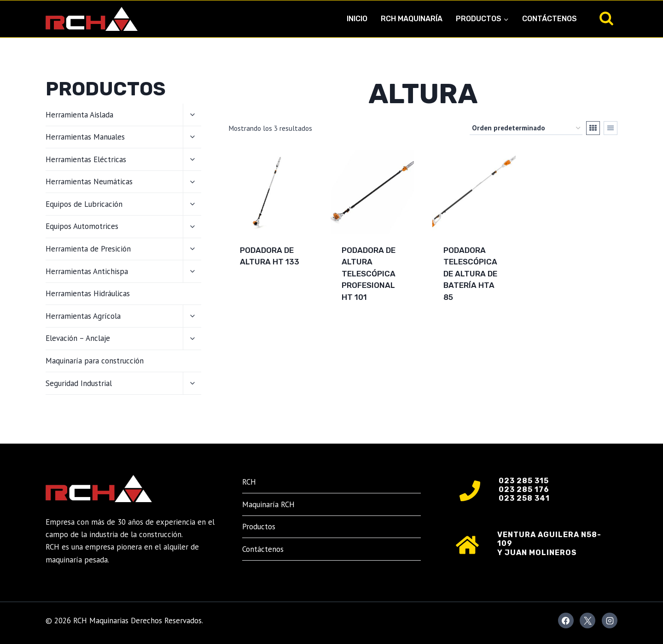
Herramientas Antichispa (87, 271)
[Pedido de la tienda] (526, 128)
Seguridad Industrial (79, 383)
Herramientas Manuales (85, 137)
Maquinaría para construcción (95, 361)
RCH (249, 482)
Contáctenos (550, 19)
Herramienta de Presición (88, 249)
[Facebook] (566, 621)
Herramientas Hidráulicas (88, 293)
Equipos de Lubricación (84, 204)
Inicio (357, 19)
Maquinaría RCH (268, 504)
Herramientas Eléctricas (86, 159)
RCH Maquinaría (412, 19)
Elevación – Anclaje (78, 338)
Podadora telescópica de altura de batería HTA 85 (470, 274)
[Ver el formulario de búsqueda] (606, 19)
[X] (587, 621)
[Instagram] (610, 621)
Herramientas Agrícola (83, 316)
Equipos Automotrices (82, 226)
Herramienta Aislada (79, 115)
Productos (259, 527)
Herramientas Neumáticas (89, 181)
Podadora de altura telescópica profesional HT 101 (369, 274)
